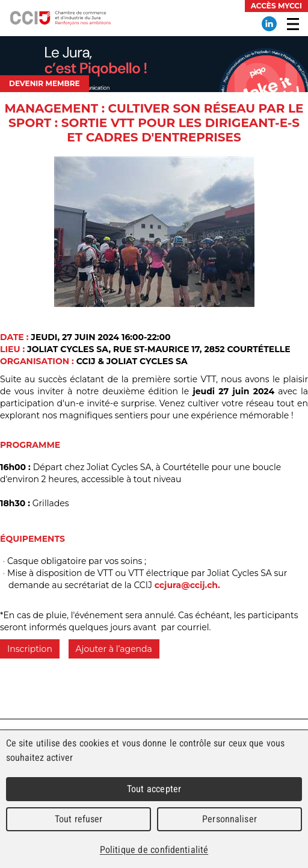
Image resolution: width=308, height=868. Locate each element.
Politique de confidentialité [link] (154, 850)
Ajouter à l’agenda (114, 649)
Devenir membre (45, 83)
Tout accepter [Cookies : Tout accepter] (154, 789)
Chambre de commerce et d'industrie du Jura (60, 18)
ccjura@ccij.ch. (187, 585)
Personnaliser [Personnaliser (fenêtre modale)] (229, 819)
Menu (293, 24)
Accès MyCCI (276, 6)
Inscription (30, 649)
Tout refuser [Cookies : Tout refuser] (79, 819)
